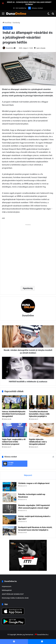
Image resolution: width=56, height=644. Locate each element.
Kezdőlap (7, 23)
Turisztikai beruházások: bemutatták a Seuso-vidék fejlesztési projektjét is (39, 414)
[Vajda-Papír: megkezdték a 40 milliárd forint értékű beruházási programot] (14, 430)
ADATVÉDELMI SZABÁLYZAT (13, 594)
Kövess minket (35, 8)
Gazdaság (16, 23)
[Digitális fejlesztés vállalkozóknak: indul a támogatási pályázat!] (41, 430)
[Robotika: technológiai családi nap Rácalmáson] (9, 498)
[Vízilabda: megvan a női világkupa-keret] (9, 487)
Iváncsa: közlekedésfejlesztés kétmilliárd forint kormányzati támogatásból (14, 414)
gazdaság (28, 288)
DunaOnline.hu (42, 635)
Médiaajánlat (7, 590)
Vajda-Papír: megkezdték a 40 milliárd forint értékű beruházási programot (14, 442)
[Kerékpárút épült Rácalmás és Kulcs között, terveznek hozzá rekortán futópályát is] (9, 531)
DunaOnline (10, 48)
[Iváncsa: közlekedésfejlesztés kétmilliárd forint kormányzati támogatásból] (14, 402)
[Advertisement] (28, 254)
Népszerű (28, 475)
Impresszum (7, 586)
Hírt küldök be (20, 8)
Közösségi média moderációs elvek (15, 598)
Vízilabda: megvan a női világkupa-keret (34, 483)
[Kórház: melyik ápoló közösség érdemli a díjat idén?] (9, 520)
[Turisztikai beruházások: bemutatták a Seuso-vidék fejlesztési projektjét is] (41, 402)
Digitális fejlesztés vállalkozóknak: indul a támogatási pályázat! (38, 442)
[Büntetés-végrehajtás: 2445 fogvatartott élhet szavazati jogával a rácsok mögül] (9, 509)
